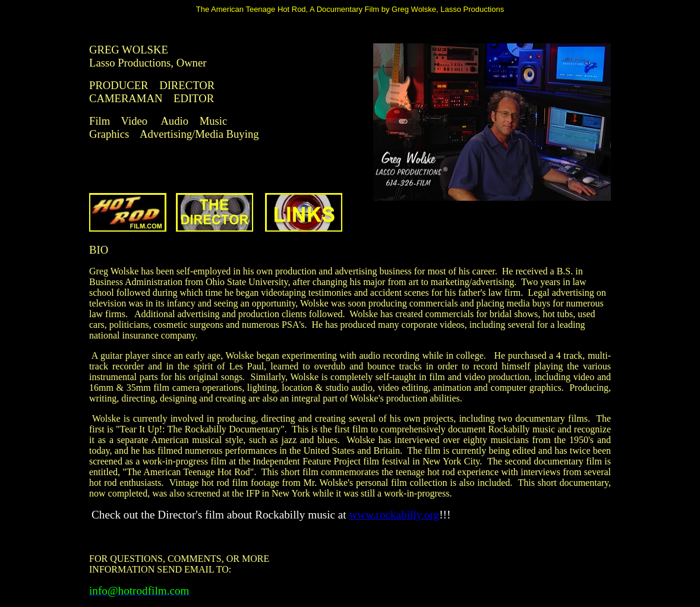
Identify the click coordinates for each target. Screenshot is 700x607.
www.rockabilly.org (394, 515)
